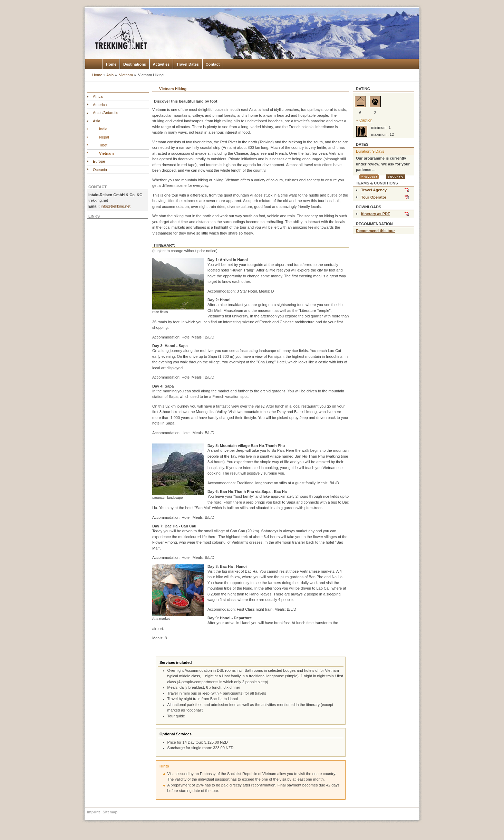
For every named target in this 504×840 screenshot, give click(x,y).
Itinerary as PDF (376, 214)
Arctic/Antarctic (105, 113)
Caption (366, 120)
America (100, 105)
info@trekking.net (116, 206)
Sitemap (110, 812)
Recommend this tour (375, 231)
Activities (161, 64)
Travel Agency (374, 190)
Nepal (104, 137)
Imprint (93, 812)
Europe (99, 161)
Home (111, 64)
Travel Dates (188, 64)
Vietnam (126, 75)
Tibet (103, 145)
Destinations (135, 64)
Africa (98, 96)
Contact (213, 64)
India (103, 129)
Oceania (100, 170)
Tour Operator (374, 197)
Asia (110, 75)
